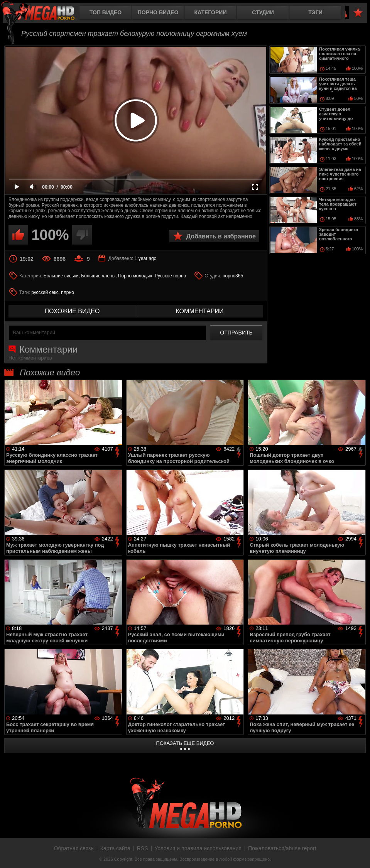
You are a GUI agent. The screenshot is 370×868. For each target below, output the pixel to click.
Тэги (315, 12)
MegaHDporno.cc (44, 13)
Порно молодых (135, 276)
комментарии (199, 311)
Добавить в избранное (221, 236)
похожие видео (72, 311)
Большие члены (98, 276)
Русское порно (170, 276)
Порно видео (158, 12)
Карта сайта (115, 848)
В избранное (358, 13)
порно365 (233, 276)
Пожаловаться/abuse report (282, 848)
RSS (143, 848)
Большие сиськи (61, 276)
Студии (263, 12)
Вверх (358, 854)
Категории (211, 12)
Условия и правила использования (198, 848)
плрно (67, 292)
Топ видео (106, 12)
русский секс (45, 292)
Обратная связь (74, 848)
